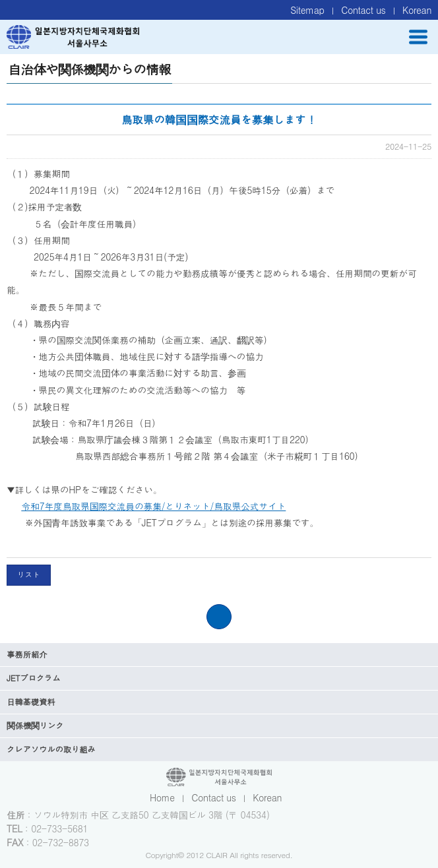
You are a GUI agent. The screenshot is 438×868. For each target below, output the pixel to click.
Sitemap (307, 10)
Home (162, 797)
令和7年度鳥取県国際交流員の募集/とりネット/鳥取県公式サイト (153, 506)
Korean (417, 10)
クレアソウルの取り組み (51, 749)
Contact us (363, 10)
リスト (29, 574)
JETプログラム (34, 678)
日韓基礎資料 (31, 702)
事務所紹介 (27, 654)
